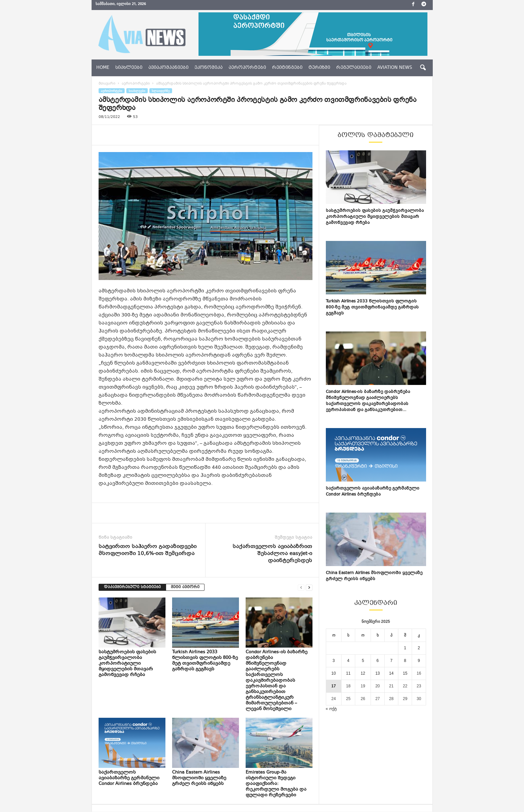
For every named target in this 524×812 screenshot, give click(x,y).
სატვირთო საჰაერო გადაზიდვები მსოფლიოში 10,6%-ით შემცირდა (148, 550)
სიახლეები (129, 68)
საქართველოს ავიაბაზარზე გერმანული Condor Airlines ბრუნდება (129, 778)
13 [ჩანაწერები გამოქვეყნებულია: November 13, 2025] (377, 673)
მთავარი (107, 84)
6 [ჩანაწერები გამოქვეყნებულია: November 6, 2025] (378, 661)
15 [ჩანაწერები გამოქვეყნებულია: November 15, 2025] (405, 673)
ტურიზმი (319, 68)
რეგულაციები (354, 68)
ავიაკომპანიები (168, 68)
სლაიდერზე (161, 91)
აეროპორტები (247, 68)
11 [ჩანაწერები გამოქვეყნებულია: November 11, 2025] (348, 673)
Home (103, 68)
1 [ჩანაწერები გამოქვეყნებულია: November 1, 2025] (405, 648)
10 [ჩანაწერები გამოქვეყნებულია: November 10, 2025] (334, 673)
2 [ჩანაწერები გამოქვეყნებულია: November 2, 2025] (419, 648)
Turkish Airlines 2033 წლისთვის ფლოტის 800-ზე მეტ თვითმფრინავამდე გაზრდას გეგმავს (205, 661)
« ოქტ (331, 709)
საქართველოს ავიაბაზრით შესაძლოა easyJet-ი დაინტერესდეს (272, 554)
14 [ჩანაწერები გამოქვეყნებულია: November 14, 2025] (391, 673)
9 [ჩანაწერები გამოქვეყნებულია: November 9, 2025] (419, 661)
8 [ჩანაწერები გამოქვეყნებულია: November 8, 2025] (405, 661)
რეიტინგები (287, 68)
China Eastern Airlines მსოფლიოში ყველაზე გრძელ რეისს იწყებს (199, 778)
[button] (423, 68)
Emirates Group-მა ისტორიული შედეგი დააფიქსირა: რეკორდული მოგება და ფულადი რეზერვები (276, 784)
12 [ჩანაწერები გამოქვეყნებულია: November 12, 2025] (363, 673)
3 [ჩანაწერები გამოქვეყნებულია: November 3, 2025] (334, 661)
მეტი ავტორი (185, 587)
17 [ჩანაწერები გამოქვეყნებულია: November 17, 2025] (334, 686)
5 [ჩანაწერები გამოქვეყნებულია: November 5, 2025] (363, 661)
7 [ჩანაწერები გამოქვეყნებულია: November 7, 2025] (391, 661)
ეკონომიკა (209, 68)
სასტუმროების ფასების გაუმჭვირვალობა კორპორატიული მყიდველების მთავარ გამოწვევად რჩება (127, 664)
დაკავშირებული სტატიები (132, 587)
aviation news (395, 68)
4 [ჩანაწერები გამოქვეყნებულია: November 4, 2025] (348, 661)
